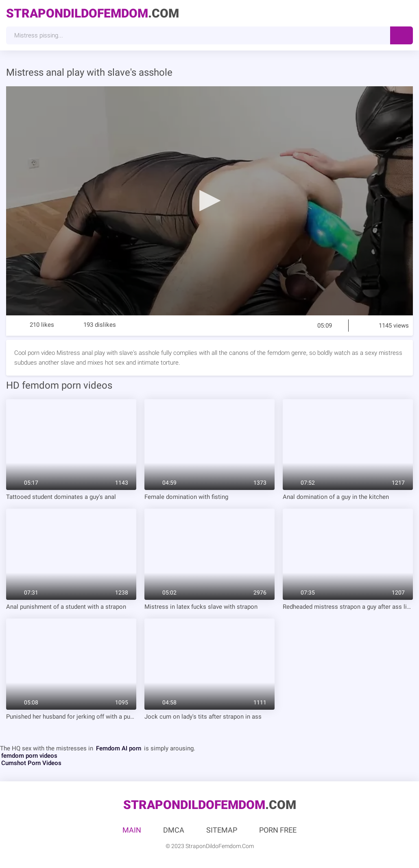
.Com (93, 13)
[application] (209, 201)
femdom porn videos (29, 756)
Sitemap (222, 830)
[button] (209, 200)
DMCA (174, 830)
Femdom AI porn (119, 748)
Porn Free (278, 830)
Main (132, 830)
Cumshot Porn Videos (31, 763)
